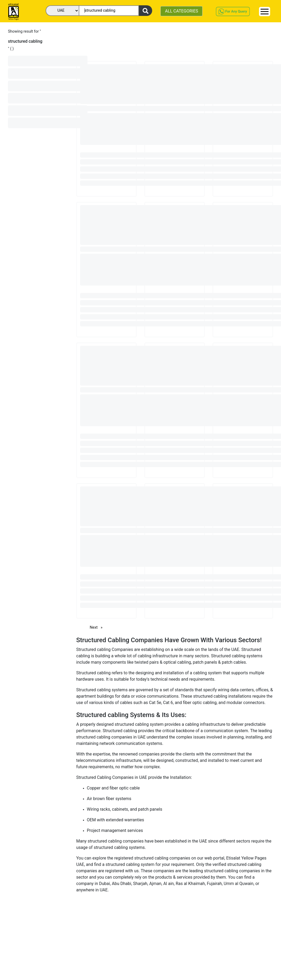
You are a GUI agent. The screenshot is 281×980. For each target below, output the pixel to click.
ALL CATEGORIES (181, 11)
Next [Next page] (98, 627)
